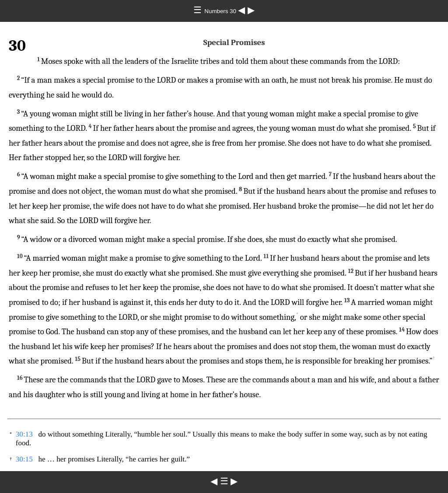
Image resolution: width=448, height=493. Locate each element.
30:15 (24, 459)
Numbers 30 (221, 11)
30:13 (24, 434)
